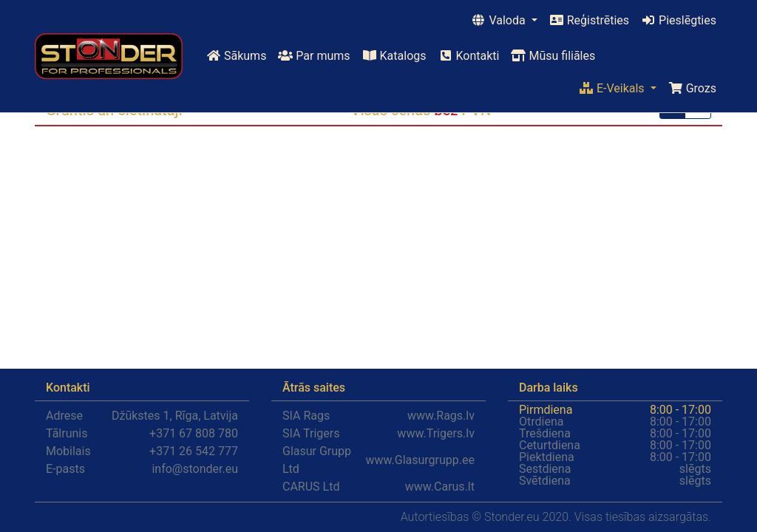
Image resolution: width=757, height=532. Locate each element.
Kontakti (469, 56)
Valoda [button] (499, 20)
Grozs (692, 88)
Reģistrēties (589, 20)
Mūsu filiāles (553, 56)
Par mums (314, 56)
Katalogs (394, 56)
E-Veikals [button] (613, 88)
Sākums (236, 56)
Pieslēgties (679, 20)
